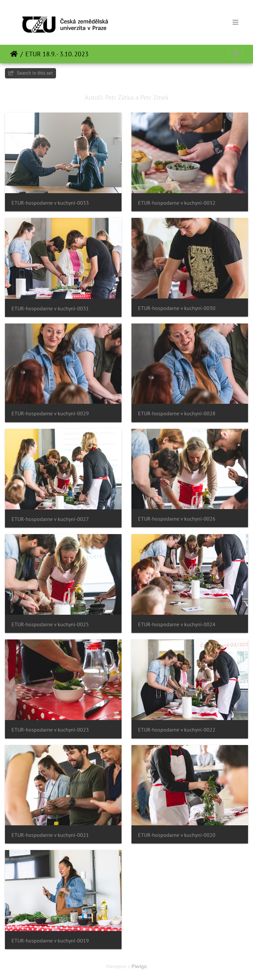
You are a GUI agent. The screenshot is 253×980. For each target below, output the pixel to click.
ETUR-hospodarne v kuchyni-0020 (177, 835)
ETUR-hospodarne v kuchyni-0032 (177, 203)
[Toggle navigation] (236, 22)
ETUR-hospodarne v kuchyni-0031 (50, 309)
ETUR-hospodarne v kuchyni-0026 (177, 519)
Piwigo (139, 966)
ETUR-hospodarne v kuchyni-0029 (50, 413)
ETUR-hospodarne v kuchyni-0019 (50, 941)
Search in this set (30, 73)
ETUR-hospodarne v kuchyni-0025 (50, 624)
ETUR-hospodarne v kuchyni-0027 (50, 519)
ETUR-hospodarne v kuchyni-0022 (177, 730)
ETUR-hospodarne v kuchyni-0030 (177, 308)
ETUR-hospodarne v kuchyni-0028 (177, 413)
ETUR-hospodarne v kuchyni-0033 (50, 203)
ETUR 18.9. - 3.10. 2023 (57, 54)
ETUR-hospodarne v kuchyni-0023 (50, 730)
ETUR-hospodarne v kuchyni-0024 (177, 624)
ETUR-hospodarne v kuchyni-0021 (50, 835)
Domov (14, 54)
